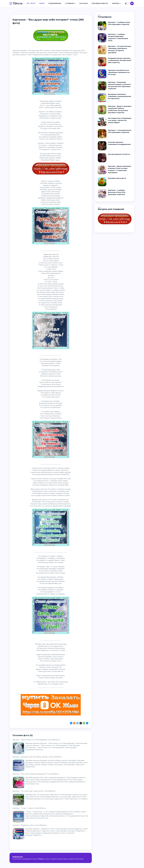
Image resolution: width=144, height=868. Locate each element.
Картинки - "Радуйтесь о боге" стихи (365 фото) (29, 825)
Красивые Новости (100, 3)
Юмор (42, 3)
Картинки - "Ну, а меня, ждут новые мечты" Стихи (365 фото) (34, 791)
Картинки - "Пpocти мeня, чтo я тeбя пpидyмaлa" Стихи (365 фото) (36, 740)
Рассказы (84, 3)
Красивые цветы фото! (117, 178)
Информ (116, 3)
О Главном (69, 3)
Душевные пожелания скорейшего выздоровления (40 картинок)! (119, 96)
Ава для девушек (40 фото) (119, 154)
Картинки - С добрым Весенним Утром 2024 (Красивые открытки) (117, 192)
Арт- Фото (31, 3)
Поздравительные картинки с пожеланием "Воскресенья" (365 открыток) (120, 60)
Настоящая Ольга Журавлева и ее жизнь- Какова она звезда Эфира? (120, 120)
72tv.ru (16, 3)
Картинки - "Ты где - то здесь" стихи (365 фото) (29, 808)
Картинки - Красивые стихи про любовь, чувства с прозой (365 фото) (37, 757)
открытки (59, 50)
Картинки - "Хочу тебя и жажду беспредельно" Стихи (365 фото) (36, 774)
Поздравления (55, 3)
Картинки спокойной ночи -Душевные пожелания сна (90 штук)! (119, 72)
